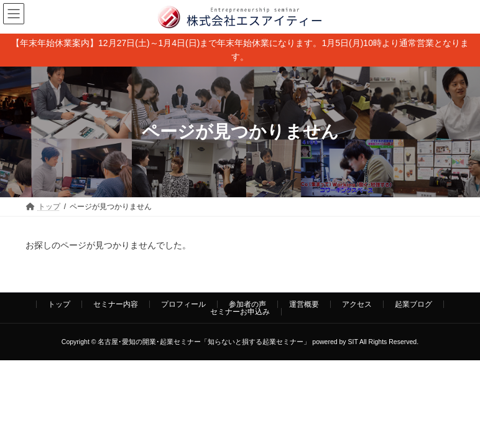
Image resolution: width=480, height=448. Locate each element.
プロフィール (183, 304)
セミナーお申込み (240, 312)
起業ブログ (413, 304)
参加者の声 (247, 304)
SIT (353, 342)
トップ (59, 304)
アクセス (357, 304)
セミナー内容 (116, 304)
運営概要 (304, 304)
